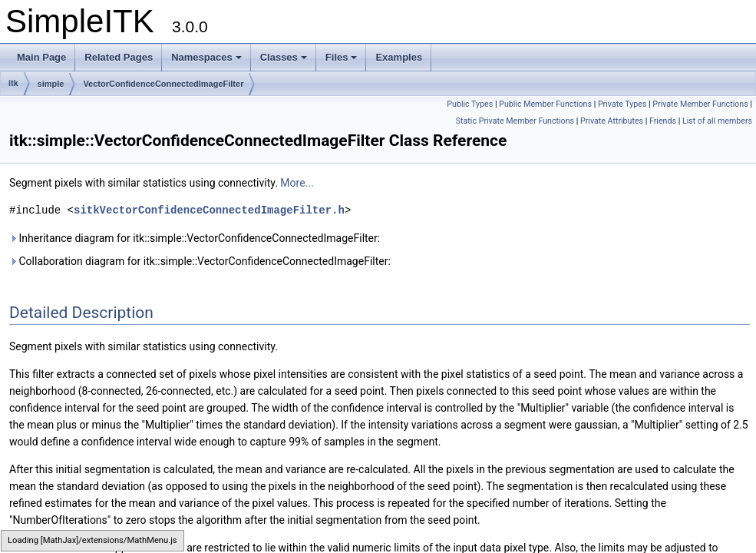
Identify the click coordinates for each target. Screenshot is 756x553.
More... (297, 183)
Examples (399, 57)
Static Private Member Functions (515, 121)
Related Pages (119, 57)
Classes (284, 57)
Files (342, 57)
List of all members (717, 121)
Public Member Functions (545, 104)
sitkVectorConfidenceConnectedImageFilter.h (209, 210)
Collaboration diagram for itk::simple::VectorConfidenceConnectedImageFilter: (200, 261)
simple (51, 84)
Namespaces (206, 57)
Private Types (622, 104)
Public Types (470, 104)
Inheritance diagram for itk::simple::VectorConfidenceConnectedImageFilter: (195, 238)
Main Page (41, 57)
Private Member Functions (700, 104)
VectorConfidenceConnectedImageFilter (163, 84)
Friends (663, 121)
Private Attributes (612, 121)
